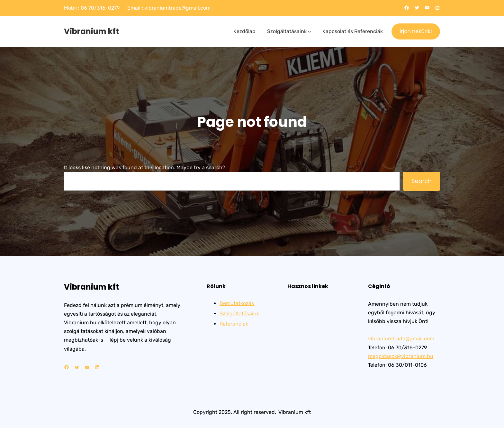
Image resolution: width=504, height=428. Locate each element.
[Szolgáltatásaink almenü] (310, 31)
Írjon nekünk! (416, 31)
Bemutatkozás (237, 303)
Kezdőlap (244, 31)
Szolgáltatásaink (239, 314)
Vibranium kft (91, 31)
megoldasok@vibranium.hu (401, 356)
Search (422, 181)
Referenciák (234, 324)
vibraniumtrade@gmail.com (177, 8)
